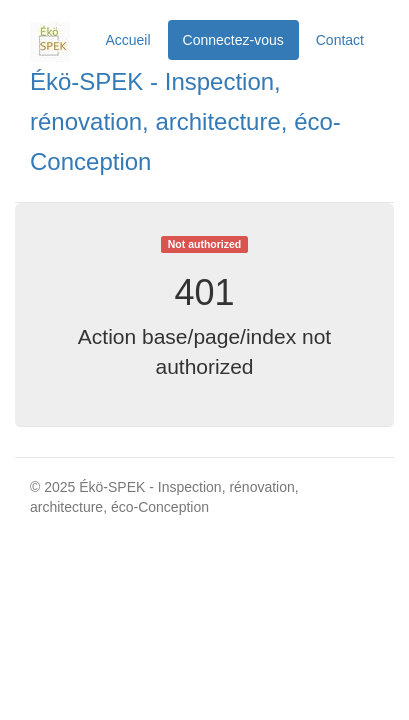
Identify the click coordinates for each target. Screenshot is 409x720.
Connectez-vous (233, 40)
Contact (340, 40)
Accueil (127, 40)
